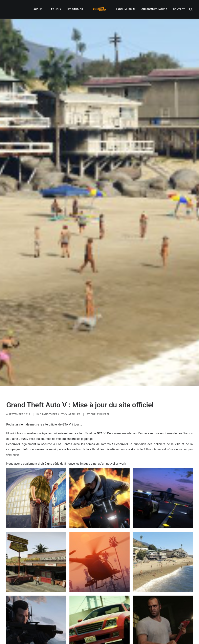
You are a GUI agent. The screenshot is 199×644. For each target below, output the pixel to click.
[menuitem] (39, 9)
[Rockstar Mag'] (99, 9)
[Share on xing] (115, 627)
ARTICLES (74, 351)
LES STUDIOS (75, 9)
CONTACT (179, 9)
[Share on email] (120, 627)
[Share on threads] (89, 627)
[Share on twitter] (84, 627)
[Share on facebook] (79, 627)
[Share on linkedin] (99, 627)
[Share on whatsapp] (105, 627)
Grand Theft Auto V (53, 351)
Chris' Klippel (100, 351)
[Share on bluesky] (110, 627)
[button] (191, 9)
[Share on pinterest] (94, 627)
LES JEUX (55, 9)
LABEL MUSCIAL (126, 9)
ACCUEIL (39, 9)
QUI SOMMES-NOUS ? (154, 9)
